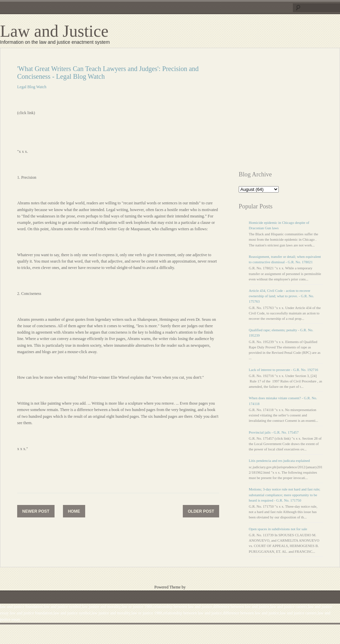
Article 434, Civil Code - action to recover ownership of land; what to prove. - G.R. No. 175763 (281, 296)
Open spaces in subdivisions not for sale (278, 529)
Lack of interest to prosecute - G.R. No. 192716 (283, 370)
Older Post (201, 511)
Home (74, 511)
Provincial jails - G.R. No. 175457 (274, 432)
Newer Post (36, 511)
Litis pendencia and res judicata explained (279, 461)
